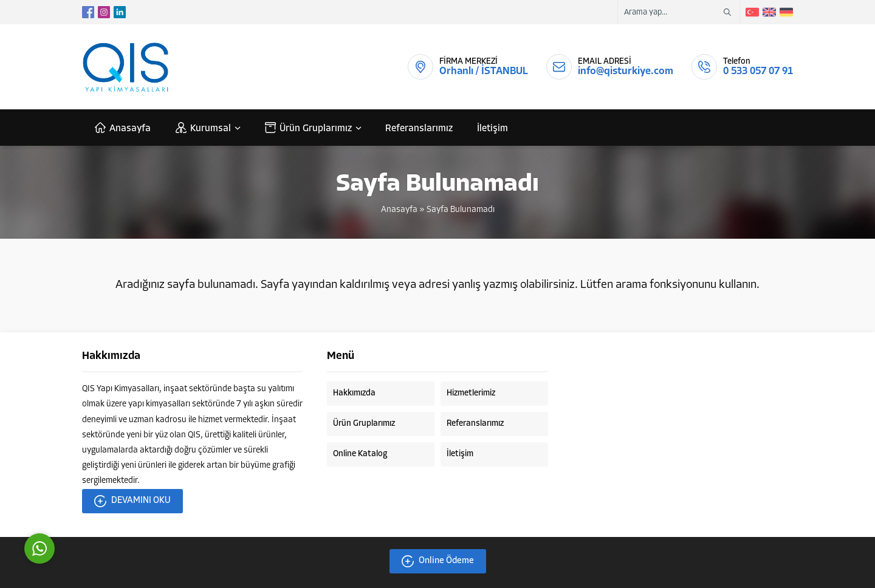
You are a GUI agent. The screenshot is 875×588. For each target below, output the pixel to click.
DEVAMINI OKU (132, 501)
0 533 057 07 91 (758, 71)
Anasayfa (399, 210)
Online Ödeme (438, 561)
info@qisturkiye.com (626, 71)
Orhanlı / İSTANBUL (484, 71)
